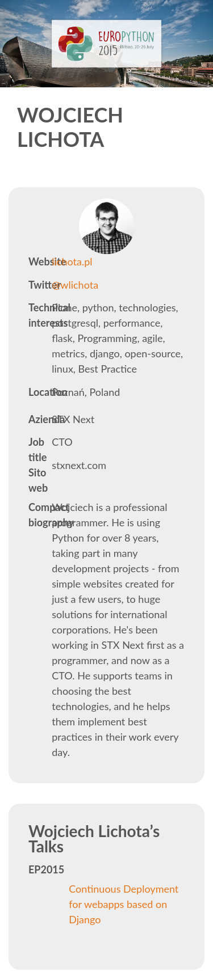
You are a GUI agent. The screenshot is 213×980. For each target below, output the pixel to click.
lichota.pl (72, 261)
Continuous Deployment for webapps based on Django (124, 904)
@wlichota (75, 285)
